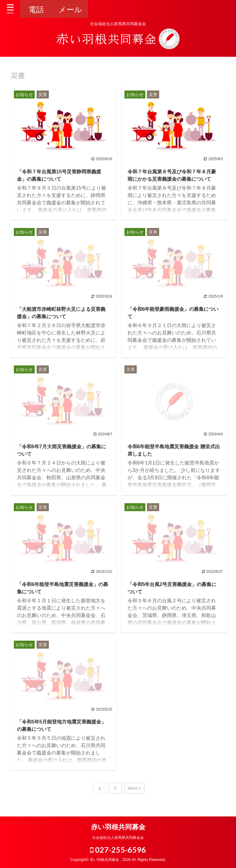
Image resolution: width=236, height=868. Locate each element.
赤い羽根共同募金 (118, 827)
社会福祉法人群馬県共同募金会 (118, 838)
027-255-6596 (118, 850)
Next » (134, 788)
